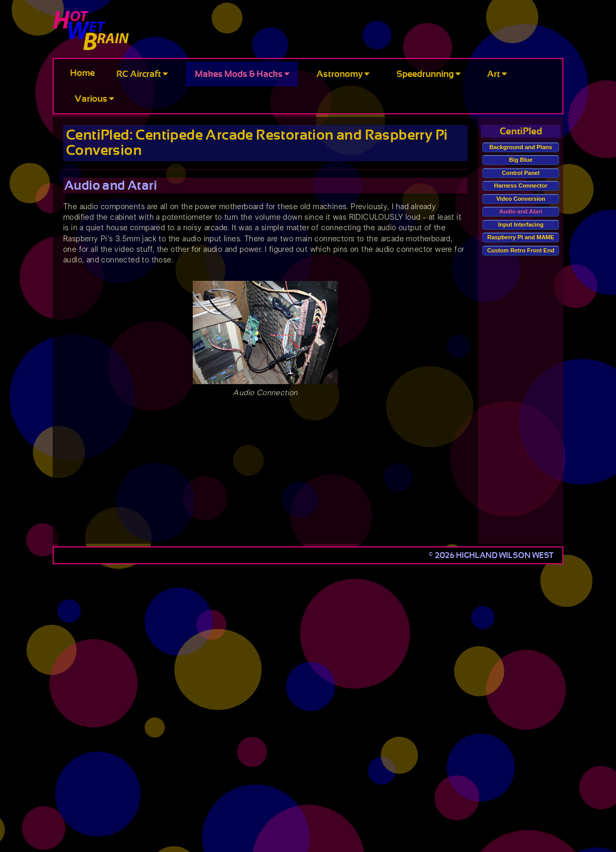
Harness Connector (520, 185)
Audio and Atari (520, 211)
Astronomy (343, 74)
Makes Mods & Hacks (242, 74)
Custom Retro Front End (521, 250)
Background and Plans (520, 147)
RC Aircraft (142, 74)
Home (82, 73)
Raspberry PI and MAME (520, 237)
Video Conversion (520, 199)
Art (497, 74)
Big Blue (521, 160)
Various (95, 99)
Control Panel (521, 173)
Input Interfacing (521, 224)
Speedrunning (429, 74)
